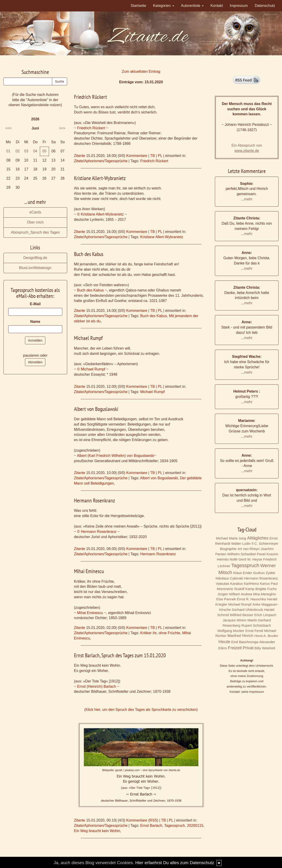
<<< (8, 128)
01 (8, 151)
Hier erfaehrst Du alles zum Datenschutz (175, 863)
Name (35, 322)
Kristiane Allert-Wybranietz (162, 237)
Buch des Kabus (154, 316)
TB (152, 156)
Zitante (80, 156)
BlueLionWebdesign (35, 268)
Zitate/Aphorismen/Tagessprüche (101, 161)
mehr (248, 199)
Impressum (239, 6)
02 (18, 151)
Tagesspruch (175, 826)
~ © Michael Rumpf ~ (91, 369)
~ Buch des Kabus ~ (90, 290)
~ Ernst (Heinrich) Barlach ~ (97, 686)
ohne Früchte (169, 633)
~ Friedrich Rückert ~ (91, 128)
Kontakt (217, 6)
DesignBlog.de (35, 258)
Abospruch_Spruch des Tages (35, 232)
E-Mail (35, 304)
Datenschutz (265, 6)
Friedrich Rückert (154, 161)
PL (160, 156)
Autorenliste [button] (192, 6)
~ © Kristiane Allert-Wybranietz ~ (100, 214)
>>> (62, 128)
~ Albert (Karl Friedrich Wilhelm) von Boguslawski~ (115, 456)
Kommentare (137, 156)
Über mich (35, 222)
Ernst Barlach (151, 826)
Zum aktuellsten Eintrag (141, 71)
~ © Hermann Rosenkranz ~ (97, 532)
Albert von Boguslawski (159, 478)
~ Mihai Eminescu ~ (90, 613)
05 (44, 151)
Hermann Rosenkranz (158, 554)
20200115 (195, 826)
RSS (153, 820)
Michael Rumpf (152, 392)
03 (26, 151)
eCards (35, 212)
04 (35, 151)
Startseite (138, 6)
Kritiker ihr (148, 633)
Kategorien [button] (164, 6)
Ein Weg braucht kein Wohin (97, 831)
